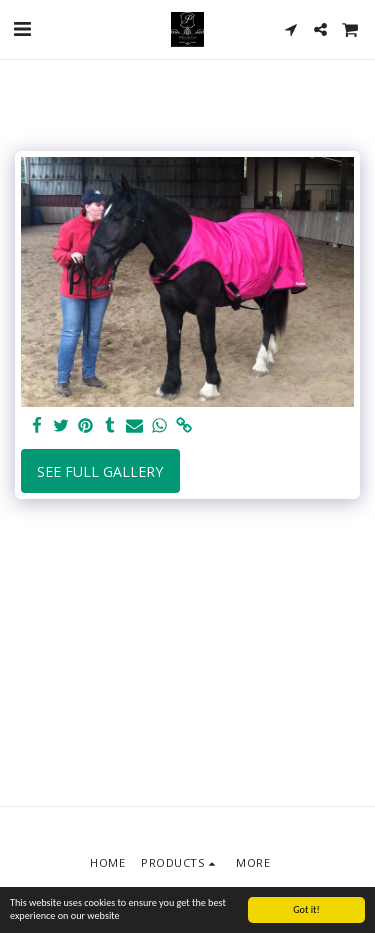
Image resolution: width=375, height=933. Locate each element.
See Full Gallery (100, 471)
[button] (22, 28)
